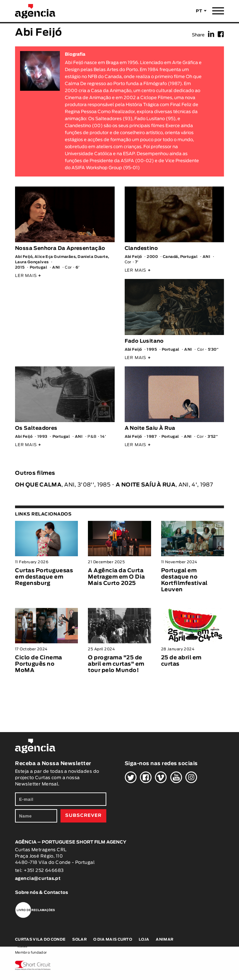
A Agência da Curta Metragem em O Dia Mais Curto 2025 (116, 577)
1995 (152, 350)
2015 (20, 267)
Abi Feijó (133, 257)
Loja (144, 939)
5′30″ (213, 350)
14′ (103, 437)
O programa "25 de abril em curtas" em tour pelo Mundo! (116, 664)
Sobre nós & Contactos (41, 893)
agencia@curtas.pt (38, 879)
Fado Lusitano (144, 341)
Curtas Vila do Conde (40, 939)
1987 (152, 437)
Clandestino (141, 248)
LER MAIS (28, 276)
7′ (137, 262)
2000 (152, 257)
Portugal (39, 267)
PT (199, 11)
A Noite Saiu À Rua (150, 428)
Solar (79, 939)
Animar (164, 939)
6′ (78, 267)
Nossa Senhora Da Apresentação (60, 248)
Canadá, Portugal (180, 257)
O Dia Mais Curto (113, 939)
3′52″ (213, 437)
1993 (42, 437)
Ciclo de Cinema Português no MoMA (39, 664)
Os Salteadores (36, 428)
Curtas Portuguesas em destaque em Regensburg (44, 577)
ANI (56, 267)
